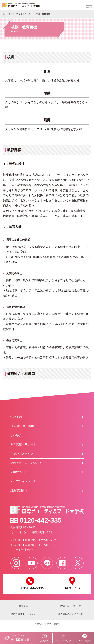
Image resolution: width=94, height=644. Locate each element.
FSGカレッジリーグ (71, 606)
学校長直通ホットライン (23, 614)
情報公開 (24, 606)
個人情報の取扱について (70, 614)
